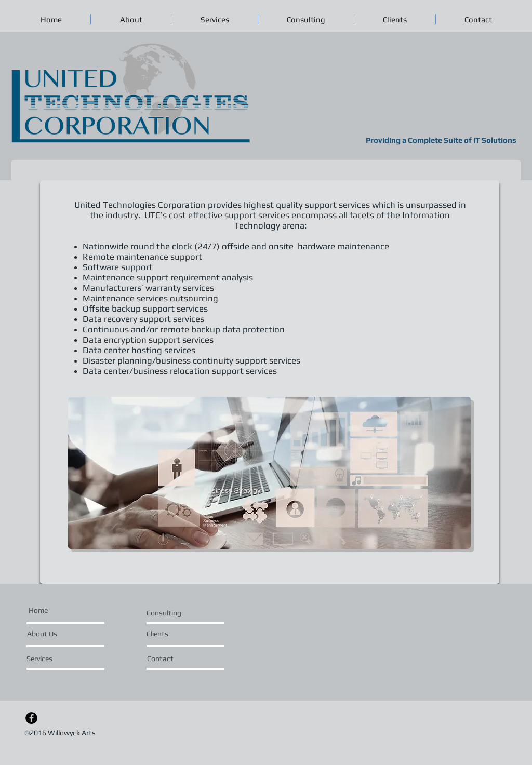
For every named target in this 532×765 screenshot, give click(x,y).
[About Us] (42, 634)
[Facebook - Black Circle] (31, 718)
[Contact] (175, 659)
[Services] (56, 659)
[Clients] (175, 634)
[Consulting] (171, 613)
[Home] (38, 611)
